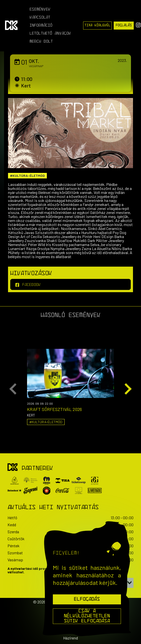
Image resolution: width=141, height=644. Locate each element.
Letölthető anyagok (50, 34)
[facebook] (70, 284)
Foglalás (124, 25)
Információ (41, 26)
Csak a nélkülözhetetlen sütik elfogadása (87, 616)
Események (40, 10)
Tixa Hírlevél (97, 25)
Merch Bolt (41, 42)
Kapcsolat (40, 18)
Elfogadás (87, 599)
